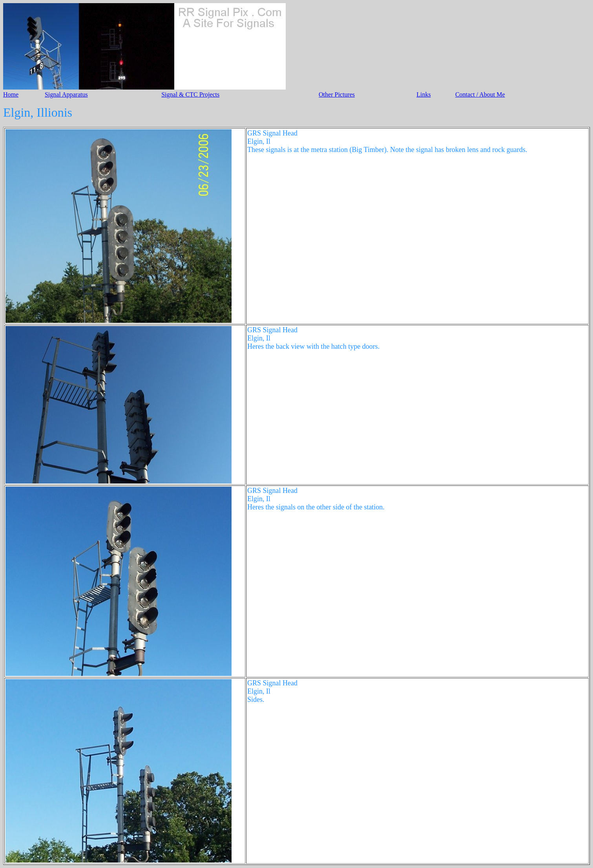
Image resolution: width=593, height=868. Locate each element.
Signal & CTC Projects (190, 94)
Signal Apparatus (66, 94)
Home (11, 94)
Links (423, 94)
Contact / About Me (480, 94)
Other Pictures (337, 94)
